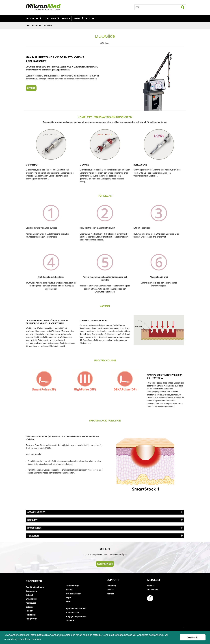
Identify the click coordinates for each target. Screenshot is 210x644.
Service (66, 19)
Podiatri (30, 611)
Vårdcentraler (73, 612)
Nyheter (151, 586)
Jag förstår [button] (193, 637)
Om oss (77, 19)
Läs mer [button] (36, 639)
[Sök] (183, 7)
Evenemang (153, 590)
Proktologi (31, 615)
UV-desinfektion (74, 594)
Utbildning (50, 19)
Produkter (32, 19)
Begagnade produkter (76, 617)
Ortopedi (30, 607)
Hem (28, 25)
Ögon (69, 598)
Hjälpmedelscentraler (76, 608)
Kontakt (91, 19)
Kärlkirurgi (31, 603)
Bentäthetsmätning (35, 587)
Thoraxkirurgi (73, 586)
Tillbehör (70, 620)
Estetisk (30, 595)
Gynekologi (31, 599)
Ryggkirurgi (31, 619)
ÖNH (68, 602)
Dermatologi (32, 591)
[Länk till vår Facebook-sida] (151, 598)
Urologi (70, 590)
